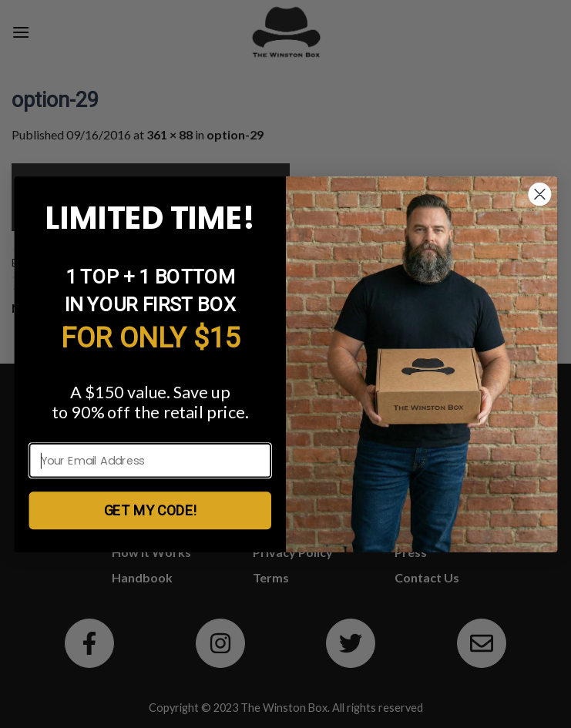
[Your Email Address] (149, 460)
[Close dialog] (539, 194)
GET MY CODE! (149, 510)
